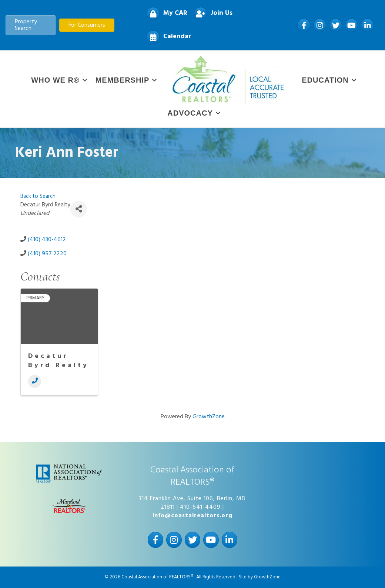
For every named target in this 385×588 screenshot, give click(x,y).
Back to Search (38, 197)
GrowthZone (209, 417)
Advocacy (190, 113)
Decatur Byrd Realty (58, 361)
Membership (123, 80)
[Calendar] (167, 37)
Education (325, 80)
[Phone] (35, 381)
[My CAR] (165, 14)
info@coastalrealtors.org (192, 516)
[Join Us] (211, 14)
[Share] (79, 209)
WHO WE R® (55, 80)
